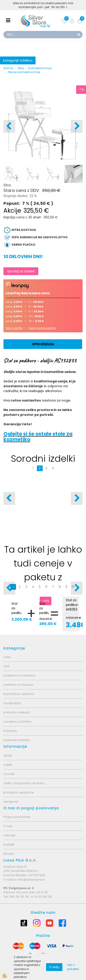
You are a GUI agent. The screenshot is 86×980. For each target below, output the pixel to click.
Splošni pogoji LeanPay (42, 328)
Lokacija (9, 835)
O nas (8, 826)
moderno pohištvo (17, 722)
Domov (8, 68)
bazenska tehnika (17, 740)
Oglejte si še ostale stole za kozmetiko (38, 437)
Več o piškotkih (73, 967)
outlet (8, 765)
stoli (6, 666)
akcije (8, 755)
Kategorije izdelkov (18, 60)
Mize (21, 68)
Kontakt (9, 844)
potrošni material (16, 712)
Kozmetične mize (40, 68)
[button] (77, 126)
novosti (9, 774)
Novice (9, 854)
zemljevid (11, 802)
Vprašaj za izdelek (21, 271)
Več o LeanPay (14, 328)
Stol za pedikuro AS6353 (17, 611)
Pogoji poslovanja (17, 817)
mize (7, 657)
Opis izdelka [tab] (43, 344)
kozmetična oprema (19, 694)
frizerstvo (10, 731)
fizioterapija (12, 703)
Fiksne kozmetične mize (24, 72)
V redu (54, 967)
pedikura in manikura (19, 675)
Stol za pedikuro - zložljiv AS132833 (44, 615)
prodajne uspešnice (19, 792)
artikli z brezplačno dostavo (24, 783)
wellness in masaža (18, 685)
